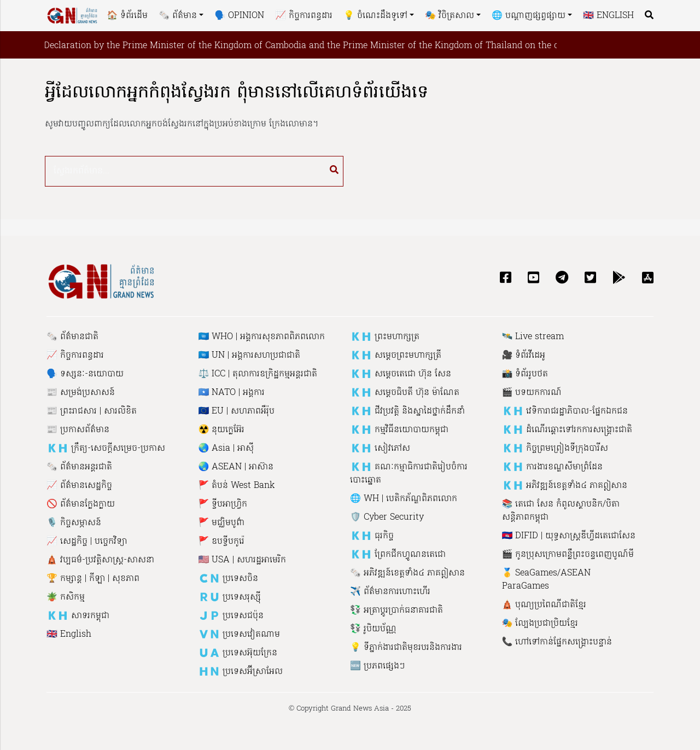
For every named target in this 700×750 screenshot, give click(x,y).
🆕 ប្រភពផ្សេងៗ (378, 666)
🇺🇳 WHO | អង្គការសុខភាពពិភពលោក (262, 337)
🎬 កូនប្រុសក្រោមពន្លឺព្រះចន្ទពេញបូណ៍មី (568, 555)
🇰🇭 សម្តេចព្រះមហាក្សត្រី (396, 356)
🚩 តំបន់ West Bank (237, 486)
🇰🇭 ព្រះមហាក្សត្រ (385, 337)
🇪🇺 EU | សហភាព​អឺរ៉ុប (237, 411)
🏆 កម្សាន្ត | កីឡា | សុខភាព (93, 579)
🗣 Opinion (239, 16)
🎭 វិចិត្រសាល (450, 16)
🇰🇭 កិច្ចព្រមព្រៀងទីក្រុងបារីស (555, 449)
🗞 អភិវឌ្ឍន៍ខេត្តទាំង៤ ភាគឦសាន (407, 573)
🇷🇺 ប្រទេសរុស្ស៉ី (230, 597)
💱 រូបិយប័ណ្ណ (373, 629)
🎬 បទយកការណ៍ (532, 393)
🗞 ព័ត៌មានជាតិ (72, 337)
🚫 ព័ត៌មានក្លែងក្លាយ (81, 504)
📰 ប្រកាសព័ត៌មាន (78, 430)
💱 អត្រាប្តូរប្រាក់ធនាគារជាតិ (396, 611)
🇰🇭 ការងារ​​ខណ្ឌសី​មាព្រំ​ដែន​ (553, 467)
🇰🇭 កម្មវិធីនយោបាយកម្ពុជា (399, 430)
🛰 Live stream (533, 337)
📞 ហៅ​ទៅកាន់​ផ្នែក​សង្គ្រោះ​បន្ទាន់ (557, 642)
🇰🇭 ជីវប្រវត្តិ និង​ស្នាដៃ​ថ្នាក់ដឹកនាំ (407, 411)
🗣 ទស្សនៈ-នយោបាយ (85, 374)
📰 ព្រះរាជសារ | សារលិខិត (92, 411)
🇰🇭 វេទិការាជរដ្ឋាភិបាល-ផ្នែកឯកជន (565, 411)
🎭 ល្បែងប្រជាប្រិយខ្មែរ (540, 624)
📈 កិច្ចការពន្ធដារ (304, 16)
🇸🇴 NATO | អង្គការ (232, 393)
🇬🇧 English (608, 16)
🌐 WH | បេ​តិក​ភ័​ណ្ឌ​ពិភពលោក (404, 499)
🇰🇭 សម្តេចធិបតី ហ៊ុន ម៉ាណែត (405, 393)
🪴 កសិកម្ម (66, 597)
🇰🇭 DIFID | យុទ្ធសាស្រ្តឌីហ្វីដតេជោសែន (569, 536)
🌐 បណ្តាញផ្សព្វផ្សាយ (529, 16)
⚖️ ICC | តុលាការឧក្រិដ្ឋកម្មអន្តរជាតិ (258, 374)
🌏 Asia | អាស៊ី (226, 449)
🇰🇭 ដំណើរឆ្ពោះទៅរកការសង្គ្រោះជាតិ (567, 430)
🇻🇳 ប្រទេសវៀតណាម (240, 635)
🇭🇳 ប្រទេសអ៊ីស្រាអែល (241, 672)
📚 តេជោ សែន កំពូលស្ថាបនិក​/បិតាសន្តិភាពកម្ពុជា (561, 511)
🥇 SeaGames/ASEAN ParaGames (547, 580)
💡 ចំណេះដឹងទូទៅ (375, 16)
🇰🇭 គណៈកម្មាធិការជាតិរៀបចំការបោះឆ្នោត (409, 474)
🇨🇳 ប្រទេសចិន (229, 579)
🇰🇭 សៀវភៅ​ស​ (380, 449)
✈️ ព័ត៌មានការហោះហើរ (390, 592)
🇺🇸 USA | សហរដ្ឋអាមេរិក (243, 560)
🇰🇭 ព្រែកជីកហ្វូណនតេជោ (398, 555)
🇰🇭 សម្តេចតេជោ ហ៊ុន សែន (401, 374)
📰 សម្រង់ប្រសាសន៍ (81, 393)
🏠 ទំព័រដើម (127, 16)
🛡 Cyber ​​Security (387, 518)
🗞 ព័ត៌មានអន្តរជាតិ (79, 467)
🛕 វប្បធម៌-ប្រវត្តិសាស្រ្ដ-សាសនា (100, 560)
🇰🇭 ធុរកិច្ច (372, 536)
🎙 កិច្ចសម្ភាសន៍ (74, 523)
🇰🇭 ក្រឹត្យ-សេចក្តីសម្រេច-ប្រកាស (106, 449)
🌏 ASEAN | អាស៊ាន (236, 467)
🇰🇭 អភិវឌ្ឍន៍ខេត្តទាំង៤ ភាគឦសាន (565, 486)
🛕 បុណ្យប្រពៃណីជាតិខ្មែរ (544, 605)
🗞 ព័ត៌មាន (178, 16)
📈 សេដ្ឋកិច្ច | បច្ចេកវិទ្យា (87, 542)
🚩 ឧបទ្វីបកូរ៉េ (222, 542)
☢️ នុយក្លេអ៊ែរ (222, 430)
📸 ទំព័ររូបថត (525, 374)
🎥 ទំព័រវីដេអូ (524, 356)
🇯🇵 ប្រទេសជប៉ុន (231, 616)
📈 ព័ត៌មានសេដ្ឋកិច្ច (79, 486)
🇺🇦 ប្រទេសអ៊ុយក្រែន (238, 653)
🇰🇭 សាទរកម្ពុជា (78, 616)
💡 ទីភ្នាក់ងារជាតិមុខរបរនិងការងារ (406, 648)
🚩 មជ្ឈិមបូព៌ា (222, 523)
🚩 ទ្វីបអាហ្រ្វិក (223, 504)
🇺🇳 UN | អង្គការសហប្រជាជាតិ (250, 356)
